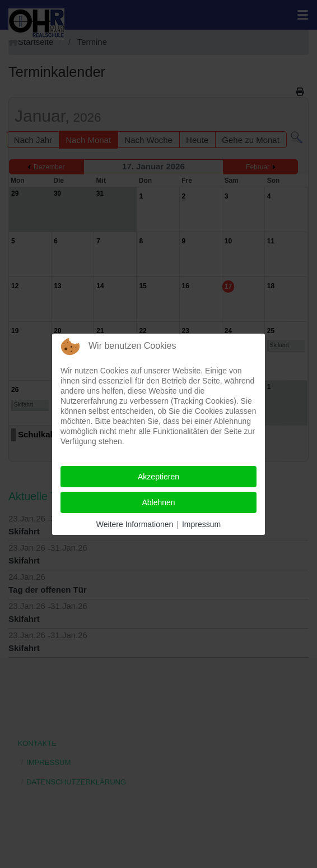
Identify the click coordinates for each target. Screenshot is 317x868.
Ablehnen (158, 502)
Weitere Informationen (135, 524)
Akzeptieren (158, 477)
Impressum (201, 524)
